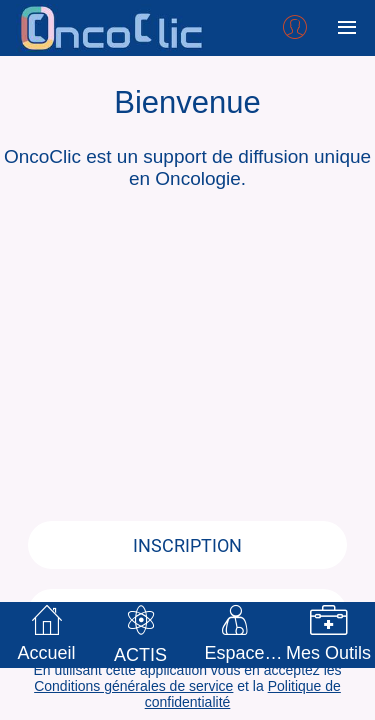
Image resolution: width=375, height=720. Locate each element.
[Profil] (295, 28)
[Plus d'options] (347, 28)
